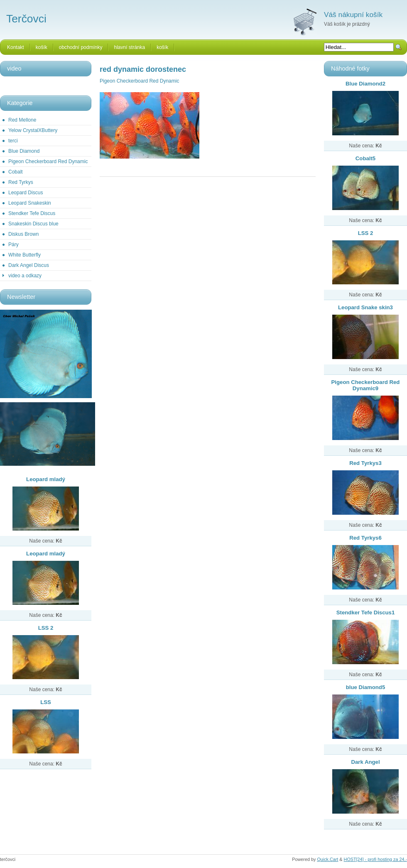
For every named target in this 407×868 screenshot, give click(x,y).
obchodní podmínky (81, 47)
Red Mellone (22, 120)
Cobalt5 (365, 158)
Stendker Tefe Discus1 (365, 612)
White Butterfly (25, 255)
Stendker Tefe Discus (32, 213)
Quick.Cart (327, 859)
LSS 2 (46, 628)
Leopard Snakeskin (30, 203)
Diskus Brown (23, 234)
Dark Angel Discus (29, 265)
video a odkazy (25, 276)
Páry (13, 245)
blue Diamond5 (366, 687)
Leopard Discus (26, 193)
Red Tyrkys (21, 182)
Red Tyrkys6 (365, 538)
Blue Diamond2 (365, 84)
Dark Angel (365, 762)
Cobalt (16, 172)
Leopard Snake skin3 (365, 307)
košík (42, 47)
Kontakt (16, 47)
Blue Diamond (24, 151)
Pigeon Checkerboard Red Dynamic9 (366, 385)
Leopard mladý (46, 479)
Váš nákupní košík (353, 15)
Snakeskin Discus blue (33, 224)
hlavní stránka (129, 47)
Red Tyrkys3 (365, 463)
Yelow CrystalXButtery (33, 130)
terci (13, 141)
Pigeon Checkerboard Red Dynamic (48, 161)
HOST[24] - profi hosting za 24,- (375, 859)
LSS (46, 702)
